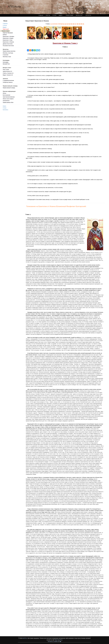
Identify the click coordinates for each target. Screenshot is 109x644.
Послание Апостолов (8, 46)
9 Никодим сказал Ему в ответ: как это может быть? (41, 87)
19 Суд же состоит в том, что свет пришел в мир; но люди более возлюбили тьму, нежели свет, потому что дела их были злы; (60, 129)
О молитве (6, 55)
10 (62, 24)
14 (70, 24)
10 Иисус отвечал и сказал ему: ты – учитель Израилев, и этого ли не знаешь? (48, 91)
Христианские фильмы (9, 97)
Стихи (5, 108)
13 (68, 24)
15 (72, 24)
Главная (5, 24)
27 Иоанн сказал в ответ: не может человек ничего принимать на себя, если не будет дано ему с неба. (54, 162)
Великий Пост (6, 64)
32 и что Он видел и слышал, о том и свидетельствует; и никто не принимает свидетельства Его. (53, 184)
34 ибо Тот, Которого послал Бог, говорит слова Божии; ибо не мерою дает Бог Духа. (49, 192)
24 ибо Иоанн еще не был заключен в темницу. (40, 149)
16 (74, 24)
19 (79, 24)
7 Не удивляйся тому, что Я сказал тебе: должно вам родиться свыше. (46, 79)
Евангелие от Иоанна (8, 42)
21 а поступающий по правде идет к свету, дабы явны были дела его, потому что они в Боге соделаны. (54, 137)
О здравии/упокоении (8, 80)
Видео (5, 27)
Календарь (6, 62)
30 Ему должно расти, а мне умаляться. (38, 176)
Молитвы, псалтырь (8, 53)
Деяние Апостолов (8, 44)
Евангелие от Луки (8, 40)
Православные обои (8, 102)
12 (66, 24)
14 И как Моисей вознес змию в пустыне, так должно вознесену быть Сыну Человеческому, (51, 109)
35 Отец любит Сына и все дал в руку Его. (38, 196)
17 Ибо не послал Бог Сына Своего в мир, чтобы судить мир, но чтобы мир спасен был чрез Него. (53, 121)
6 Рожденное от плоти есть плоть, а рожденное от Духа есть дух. (44, 75)
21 (83, 24)
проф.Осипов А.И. (8, 71)
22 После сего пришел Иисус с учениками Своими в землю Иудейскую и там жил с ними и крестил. (53, 141)
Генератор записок (8, 82)
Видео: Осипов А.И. (8, 75)
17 (76, 24)
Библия (5, 35)
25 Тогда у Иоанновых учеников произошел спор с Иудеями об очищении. (47, 153)
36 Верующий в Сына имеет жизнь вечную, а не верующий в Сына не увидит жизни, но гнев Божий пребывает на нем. (58, 200)
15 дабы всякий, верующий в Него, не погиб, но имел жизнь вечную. (45, 113)
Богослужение (6, 95)
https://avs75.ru (59, 640)
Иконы (5, 93)
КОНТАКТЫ (88, 15)
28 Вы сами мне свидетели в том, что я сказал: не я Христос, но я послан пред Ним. (49, 166)
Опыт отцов (6, 69)
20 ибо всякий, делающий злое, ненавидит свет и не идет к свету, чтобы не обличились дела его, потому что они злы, (58, 133)
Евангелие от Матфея (8, 36)
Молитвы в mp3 (7, 57)
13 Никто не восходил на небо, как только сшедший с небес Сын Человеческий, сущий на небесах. (53, 105)
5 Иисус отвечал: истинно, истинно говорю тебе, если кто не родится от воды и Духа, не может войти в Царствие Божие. (59, 71)
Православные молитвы (9, 51)
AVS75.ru (25, 638)
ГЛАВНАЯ (41, 15)
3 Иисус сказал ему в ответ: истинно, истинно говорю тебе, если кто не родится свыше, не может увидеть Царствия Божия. (60, 64)
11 (64, 24)
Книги (4, 106)
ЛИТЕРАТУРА (79, 15)
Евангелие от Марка (8, 38)
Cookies (56, 642)
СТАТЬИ (54, 15)
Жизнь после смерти (8, 99)
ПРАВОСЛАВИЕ (69, 15)
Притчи (6, 29)
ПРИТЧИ (48, 15)
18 (77, 24)
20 (81, 24)
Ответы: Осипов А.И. (8, 73)
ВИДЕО (61, 15)
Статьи (5, 25)
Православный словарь (9, 88)
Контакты (5, 110)
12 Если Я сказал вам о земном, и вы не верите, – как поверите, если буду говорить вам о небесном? (54, 101)
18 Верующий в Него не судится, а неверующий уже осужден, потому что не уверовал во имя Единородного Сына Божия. (59, 125)
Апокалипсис (6, 101)
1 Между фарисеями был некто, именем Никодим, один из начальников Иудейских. (49, 54)
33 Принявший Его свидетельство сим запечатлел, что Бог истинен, (45, 188)
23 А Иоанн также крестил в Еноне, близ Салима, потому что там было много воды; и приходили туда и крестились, (58, 145)
